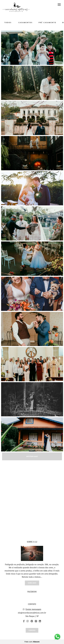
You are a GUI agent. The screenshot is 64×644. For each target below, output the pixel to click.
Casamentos (25, 22)
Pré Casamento (47, 22)
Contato (32, 630)
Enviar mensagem (33, 609)
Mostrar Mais (32, 456)
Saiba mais (32, 583)
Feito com (32, 642)
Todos (8, 22)
